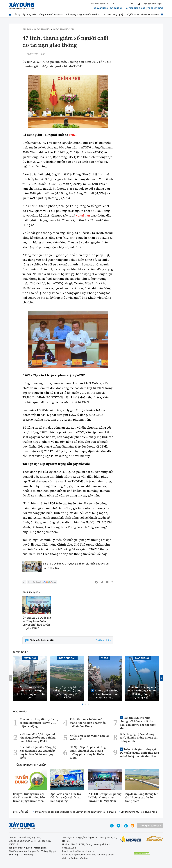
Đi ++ (137, 14)
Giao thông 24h (64, 30)
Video (144, 14)
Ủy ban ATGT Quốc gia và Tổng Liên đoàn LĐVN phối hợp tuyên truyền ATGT (37, 623)
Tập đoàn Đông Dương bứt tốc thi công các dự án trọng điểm (142, 797)
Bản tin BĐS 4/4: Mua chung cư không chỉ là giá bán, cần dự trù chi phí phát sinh (138, 723)
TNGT (73, 135)
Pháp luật (58, 14)
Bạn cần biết (21, 812)
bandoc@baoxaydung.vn (81, 851)
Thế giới (128, 14)
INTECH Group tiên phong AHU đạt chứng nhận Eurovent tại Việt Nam (105, 797)
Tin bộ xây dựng (155, 8)
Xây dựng (26, 14)
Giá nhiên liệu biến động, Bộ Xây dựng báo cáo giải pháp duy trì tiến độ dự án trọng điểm (38, 752)
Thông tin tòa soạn (150, 826)
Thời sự (16, 14)
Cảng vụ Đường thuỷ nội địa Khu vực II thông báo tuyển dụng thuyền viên (29, 797)
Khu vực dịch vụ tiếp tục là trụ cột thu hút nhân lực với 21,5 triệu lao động (39, 723)
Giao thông (38, 14)
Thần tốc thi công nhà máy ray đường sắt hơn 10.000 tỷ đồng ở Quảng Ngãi (142, 692)
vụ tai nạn (83, 216)
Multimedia (154, 14)
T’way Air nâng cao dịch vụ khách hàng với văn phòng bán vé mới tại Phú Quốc (75, 812)
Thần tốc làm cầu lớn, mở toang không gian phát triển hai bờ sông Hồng (88, 723)
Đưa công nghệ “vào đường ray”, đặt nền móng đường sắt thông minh (139, 738)
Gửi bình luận (103, 640)
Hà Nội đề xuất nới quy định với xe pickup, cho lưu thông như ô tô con (30, 692)
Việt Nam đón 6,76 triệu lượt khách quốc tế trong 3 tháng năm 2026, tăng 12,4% (38, 738)
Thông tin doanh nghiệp (29, 765)
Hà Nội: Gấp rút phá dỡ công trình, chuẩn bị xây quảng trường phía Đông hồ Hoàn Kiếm (88, 752)
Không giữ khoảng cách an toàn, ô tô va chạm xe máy (105, 694)
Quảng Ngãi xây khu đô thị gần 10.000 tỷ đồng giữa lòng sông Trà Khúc (67, 692)
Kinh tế (49, 14)
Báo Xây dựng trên (42, 582)
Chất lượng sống (73, 14)
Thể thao (106, 14)
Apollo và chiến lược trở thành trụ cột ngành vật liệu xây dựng (66, 797)
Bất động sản (117, 8)
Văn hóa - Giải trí (92, 14)
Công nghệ (117, 14)
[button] (83, 704)
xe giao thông (101, 8)
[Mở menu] (162, 14)
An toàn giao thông (135, 8)
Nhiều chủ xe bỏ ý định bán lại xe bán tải (89, 738)
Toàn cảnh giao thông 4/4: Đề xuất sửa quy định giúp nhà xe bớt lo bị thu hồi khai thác (139, 753)
